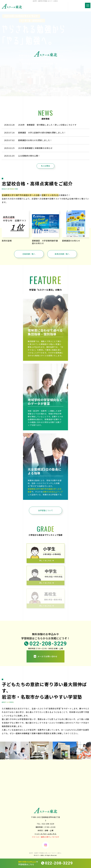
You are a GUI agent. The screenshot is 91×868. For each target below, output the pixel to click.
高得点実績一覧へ (62, 254)
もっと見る (45, 166)
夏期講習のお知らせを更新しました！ (35, 140)
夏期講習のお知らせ (71, 241)
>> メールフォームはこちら (45, 834)
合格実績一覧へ (29, 254)
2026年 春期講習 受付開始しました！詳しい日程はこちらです (47, 125)
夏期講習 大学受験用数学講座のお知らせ (45, 242)
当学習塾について (45, 510)
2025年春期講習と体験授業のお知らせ (35, 148)
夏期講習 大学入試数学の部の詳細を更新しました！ (42, 133)
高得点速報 (7, 241)
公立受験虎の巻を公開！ (29, 156)
